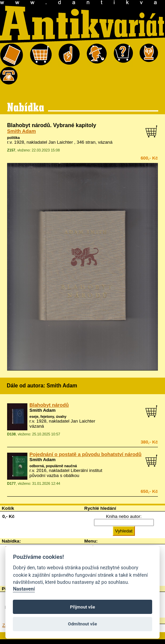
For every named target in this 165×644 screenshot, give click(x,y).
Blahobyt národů (49, 405)
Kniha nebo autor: (124, 516)
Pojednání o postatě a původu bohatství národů (85, 454)
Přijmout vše (82, 607)
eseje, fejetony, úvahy (48, 416)
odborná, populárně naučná (53, 466)
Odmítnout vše (82, 624)
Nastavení (24, 589)
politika (13, 138)
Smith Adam (21, 131)
